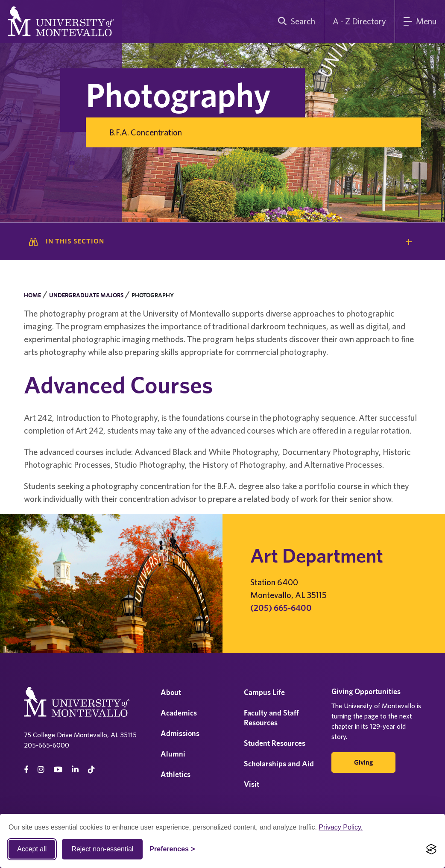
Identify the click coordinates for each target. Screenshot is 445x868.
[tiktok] (91, 770)
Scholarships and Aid (279, 764)
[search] (295, 21)
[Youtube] (58, 770)
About (171, 692)
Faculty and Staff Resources (271, 718)
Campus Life (264, 692)
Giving (363, 762)
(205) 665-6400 (281, 608)
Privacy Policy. (341, 827)
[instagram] (41, 770)
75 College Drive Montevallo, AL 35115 (80, 735)
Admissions (180, 733)
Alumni (173, 754)
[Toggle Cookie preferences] (172, 849)
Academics (179, 713)
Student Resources (275, 743)
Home (32, 295)
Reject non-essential (102, 849)
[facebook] (26, 770)
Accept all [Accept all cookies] (32, 849)
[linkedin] (75, 770)
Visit (252, 784)
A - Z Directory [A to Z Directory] (359, 21)
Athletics (176, 774)
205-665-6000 (47, 745)
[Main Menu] (420, 21)
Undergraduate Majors (86, 295)
